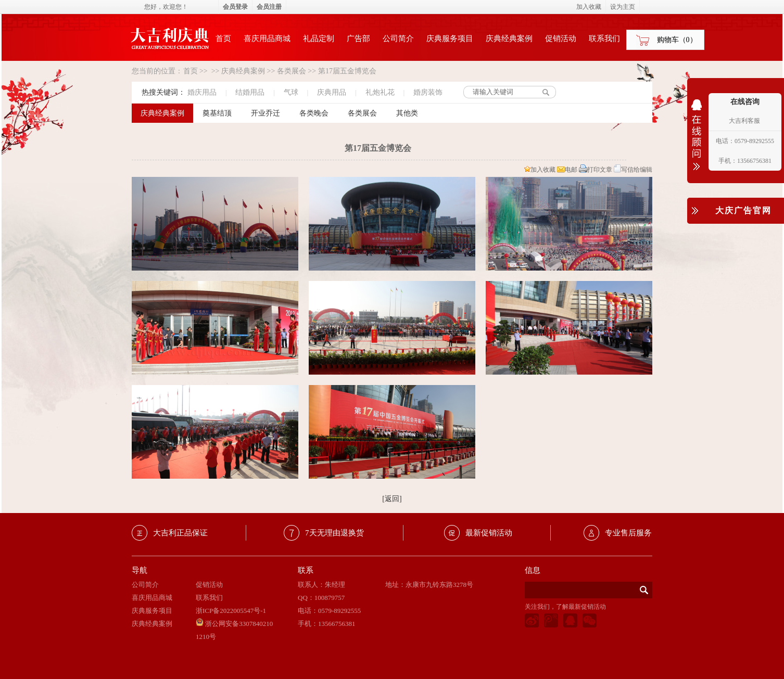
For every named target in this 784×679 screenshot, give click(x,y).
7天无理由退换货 (334, 533)
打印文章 (596, 170)
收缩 (697, 142)
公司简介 (398, 39)
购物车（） (677, 40)
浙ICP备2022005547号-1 (231, 611)
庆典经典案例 (509, 39)
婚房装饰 (428, 92)
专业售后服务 (628, 533)
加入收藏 (540, 170)
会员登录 (235, 7)
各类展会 (292, 71)
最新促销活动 (489, 533)
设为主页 (623, 7)
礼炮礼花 (380, 92)
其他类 (407, 113)
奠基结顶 (217, 113)
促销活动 (561, 39)
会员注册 (269, 7)
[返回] (392, 499)
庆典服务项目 (450, 39)
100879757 (330, 598)
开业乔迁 (265, 113)
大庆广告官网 (743, 210)
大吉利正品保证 (180, 533)
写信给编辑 (633, 170)
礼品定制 (319, 39)
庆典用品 (332, 92)
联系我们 (604, 39)
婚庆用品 (202, 92)
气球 (291, 92)
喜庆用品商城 (267, 39)
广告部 (358, 39)
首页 (223, 39)
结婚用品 (250, 92)
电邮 (567, 170)
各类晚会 (314, 113)
